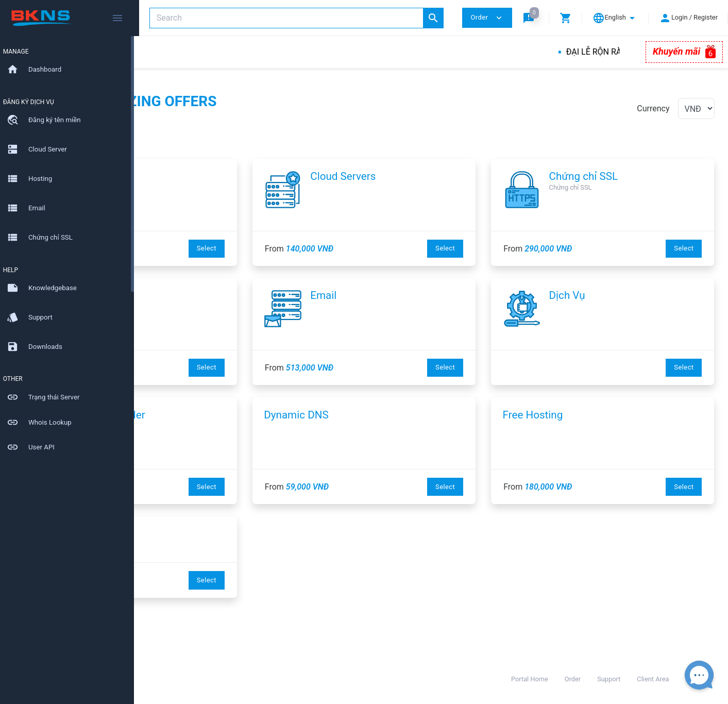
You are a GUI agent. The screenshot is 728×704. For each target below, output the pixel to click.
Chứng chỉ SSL (631, 176)
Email (415, 295)
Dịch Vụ (615, 295)
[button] (531, 18)
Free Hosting (580, 415)
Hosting (226, 295)
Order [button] (487, 18)
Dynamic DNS (388, 415)
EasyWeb (182, 534)
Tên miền (229, 176)
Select (298, 248)
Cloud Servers (435, 176)
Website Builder (244, 415)
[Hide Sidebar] (117, 18)
